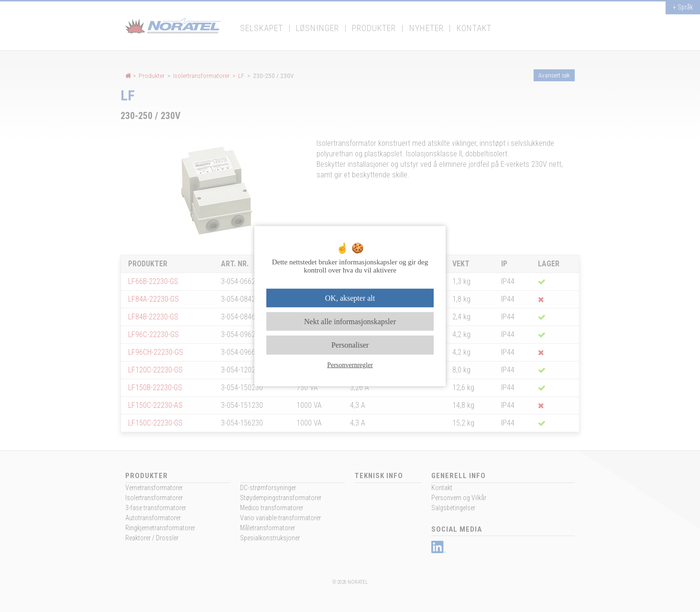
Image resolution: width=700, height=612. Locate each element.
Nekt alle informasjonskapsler (350, 322)
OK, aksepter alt (350, 298)
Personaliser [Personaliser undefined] (350, 345)
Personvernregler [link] (350, 365)
